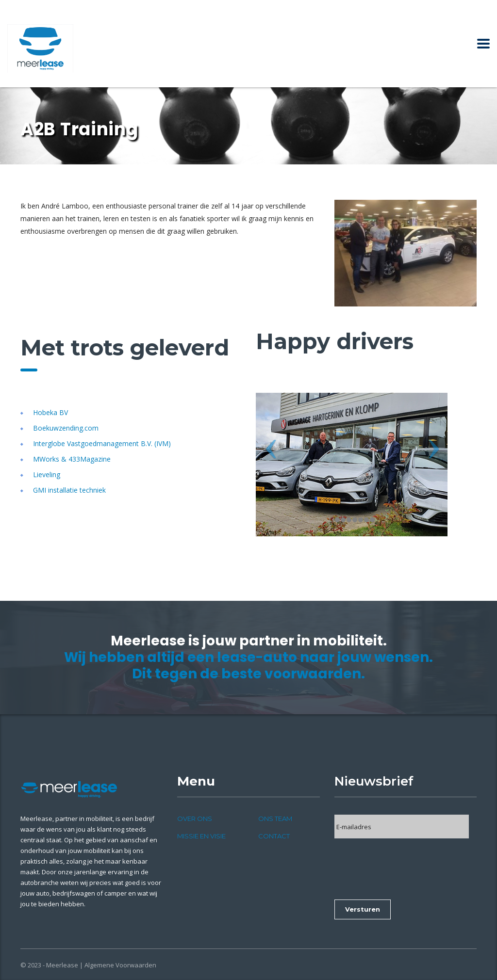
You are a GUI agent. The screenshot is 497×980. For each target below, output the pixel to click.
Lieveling (47, 474)
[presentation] (408, 865)
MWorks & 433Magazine (72, 459)
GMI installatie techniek (69, 490)
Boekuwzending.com (66, 428)
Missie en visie (201, 836)
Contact (274, 836)
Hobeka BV (50, 412)
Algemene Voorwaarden (120, 965)
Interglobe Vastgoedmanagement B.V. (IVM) (102, 443)
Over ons (195, 819)
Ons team (275, 819)
